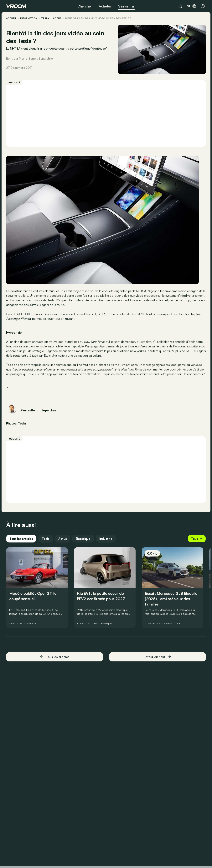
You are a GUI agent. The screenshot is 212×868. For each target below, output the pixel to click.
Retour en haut (158, 657)
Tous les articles (21, 539)
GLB (178, 624)
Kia (96, 624)
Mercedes (167, 624)
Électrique (83, 539)
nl (192, 6)
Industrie (106, 539)
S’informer (126, 6)
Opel (28, 624)
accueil (11, 18)
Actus (62, 539)
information (29, 18)
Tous (197, 539)
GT (36, 624)
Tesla (45, 18)
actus (57, 18)
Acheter (105, 6)
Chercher (85, 6)
